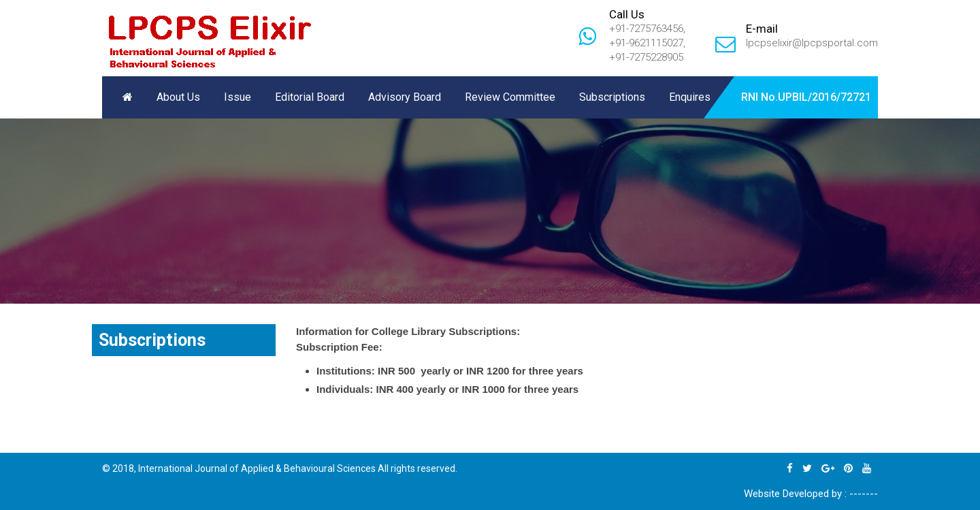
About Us (178, 97)
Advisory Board (405, 97)
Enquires (690, 97)
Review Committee (510, 97)
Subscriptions (612, 97)
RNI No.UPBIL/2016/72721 (806, 97)
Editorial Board (310, 97)
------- (864, 494)
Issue (238, 97)
